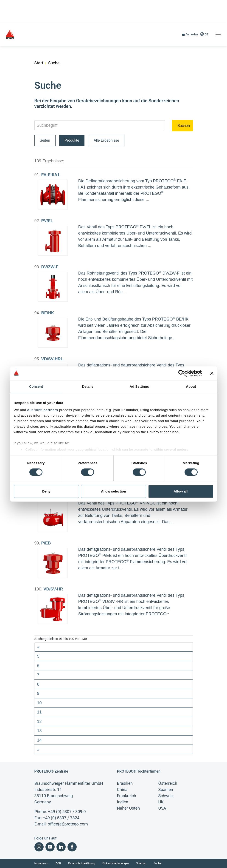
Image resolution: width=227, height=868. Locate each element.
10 (39, 703)
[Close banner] (212, 373)
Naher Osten (129, 808)
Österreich (168, 783)
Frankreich (127, 796)
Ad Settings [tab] (139, 386)
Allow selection (113, 491)
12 (39, 722)
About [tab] (191, 386)
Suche (157, 863)
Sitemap (141, 863)
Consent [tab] (36, 386)
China (122, 789)
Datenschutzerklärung (82, 863)
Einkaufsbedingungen (116, 863)
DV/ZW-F (50, 267)
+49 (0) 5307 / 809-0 (67, 812)
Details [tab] (88, 386)
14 (39, 740)
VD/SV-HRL (52, 359)
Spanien (166, 789)
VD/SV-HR (53, 589)
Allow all (181, 491)
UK (161, 802)
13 (39, 731)
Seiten (45, 140)
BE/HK (48, 313)
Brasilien (125, 783)
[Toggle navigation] (218, 34)
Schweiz (166, 796)
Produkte (72, 140)
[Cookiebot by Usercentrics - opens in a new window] (182, 373)
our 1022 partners (43, 410)
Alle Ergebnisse (106, 140)
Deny (46, 491)
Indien (123, 802)
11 (39, 712)
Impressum (41, 863)
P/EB (46, 543)
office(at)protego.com (68, 824)
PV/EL (47, 221)
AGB (58, 863)
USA (162, 808)
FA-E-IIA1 (50, 175)
